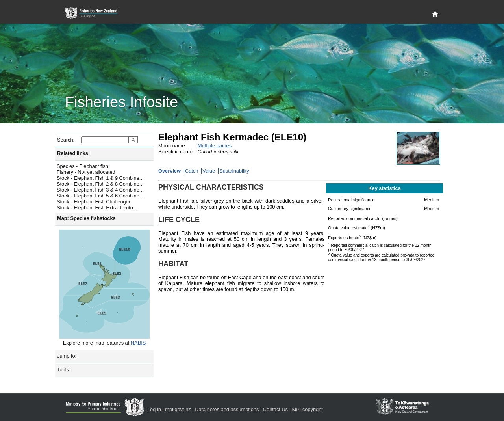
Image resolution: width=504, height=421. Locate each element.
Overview (170, 171)
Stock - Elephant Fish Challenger (94, 202)
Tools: (64, 370)
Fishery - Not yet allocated (86, 172)
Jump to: (67, 356)
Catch (192, 171)
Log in (154, 409)
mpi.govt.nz (178, 409)
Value (209, 171)
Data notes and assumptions (227, 409)
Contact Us (275, 409)
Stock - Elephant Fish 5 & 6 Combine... (100, 196)
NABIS (138, 343)
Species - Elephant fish (82, 166)
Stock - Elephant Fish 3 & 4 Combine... (100, 190)
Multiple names (215, 146)
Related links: (73, 153)
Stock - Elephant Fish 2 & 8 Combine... (100, 184)
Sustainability (234, 171)
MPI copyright (308, 409)
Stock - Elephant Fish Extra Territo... (97, 208)
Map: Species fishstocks (86, 218)
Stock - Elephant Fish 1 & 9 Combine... (100, 178)
